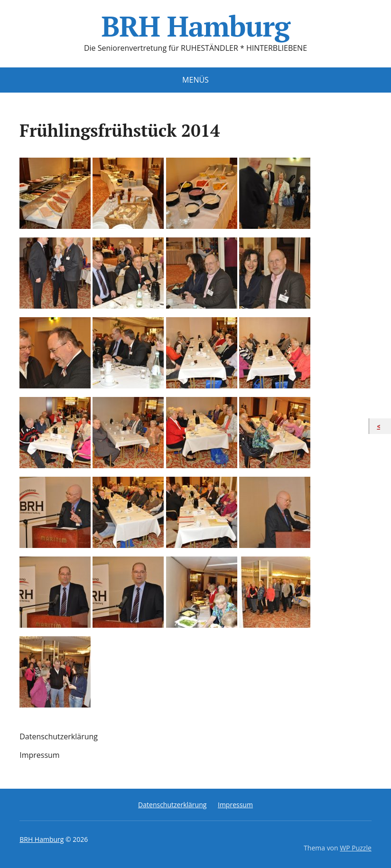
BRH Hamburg (195, 26)
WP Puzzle (356, 848)
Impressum (39, 755)
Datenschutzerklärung (59, 736)
